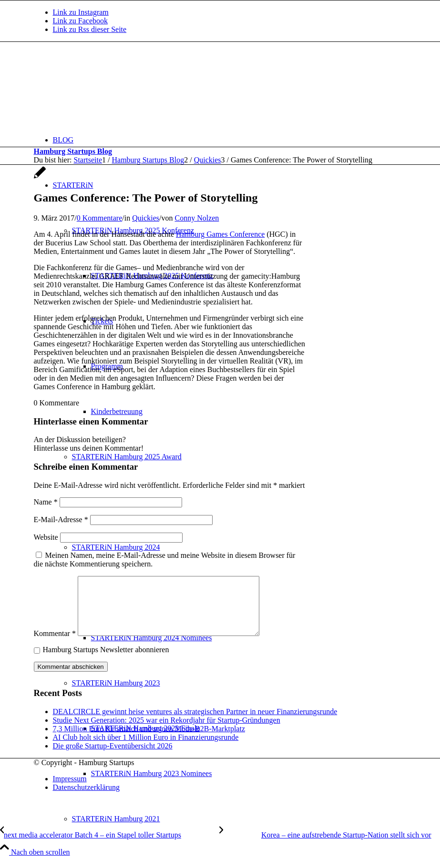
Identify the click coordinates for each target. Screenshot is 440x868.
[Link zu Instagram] (81, 12)
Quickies (146, 218)
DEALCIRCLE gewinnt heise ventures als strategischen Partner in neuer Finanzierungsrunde (195, 723)
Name (46, 502)
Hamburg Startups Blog (73, 151)
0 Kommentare (100, 218)
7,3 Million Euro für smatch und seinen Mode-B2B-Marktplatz (149, 740)
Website (46, 537)
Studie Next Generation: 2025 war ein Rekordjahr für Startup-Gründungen (167, 732)
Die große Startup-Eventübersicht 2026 (113, 757)
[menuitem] (230, 140)
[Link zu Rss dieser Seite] (90, 29)
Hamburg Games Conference (220, 234)
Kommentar (55, 645)
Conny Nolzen (197, 218)
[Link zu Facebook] (81, 21)
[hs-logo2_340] (105, 87)
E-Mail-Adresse (61, 520)
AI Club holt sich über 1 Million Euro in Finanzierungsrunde (146, 749)
